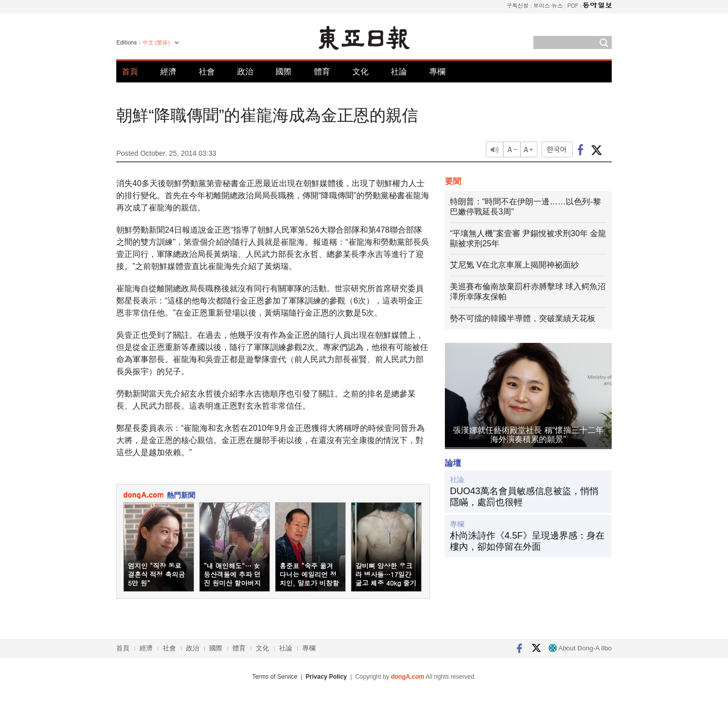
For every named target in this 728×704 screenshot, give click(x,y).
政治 (245, 72)
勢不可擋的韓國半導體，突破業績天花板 (523, 318)
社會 (207, 72)
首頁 (130, 72)
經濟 (168, 72)
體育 (322, 72)
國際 (284, 72)
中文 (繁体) (156, 42)
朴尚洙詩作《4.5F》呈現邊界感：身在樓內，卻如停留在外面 (527, 541)
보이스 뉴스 (548, 5)
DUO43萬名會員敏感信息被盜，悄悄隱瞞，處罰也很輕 (524, 497)
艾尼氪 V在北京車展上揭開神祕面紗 (514, 265)
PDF (573, 5)
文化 (360, 72)
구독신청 (518, 5)
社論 (399, 72)
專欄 (437, 72)
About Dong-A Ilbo (580, 648)
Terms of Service (275, 677)
